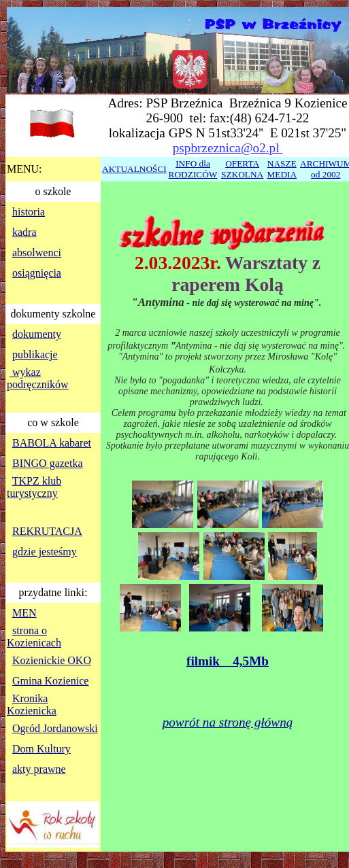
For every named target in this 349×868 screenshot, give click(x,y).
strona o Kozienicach (34, 637)
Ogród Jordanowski (55, 728)
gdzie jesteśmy (45, 552)
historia (29, 212)
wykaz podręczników (38, 378)
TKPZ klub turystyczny (34, 487)
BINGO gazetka (48, 463)
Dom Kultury (41, 749)
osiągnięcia (37, 273)
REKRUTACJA (47, 531)
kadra (24, 232)
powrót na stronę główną (228, 722)
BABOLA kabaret (52, 443)
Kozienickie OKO (52, 660)
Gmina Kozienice (50, 681)
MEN (24, 613)
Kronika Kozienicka (32, 705)
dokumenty (37, 334)
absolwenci (37, 253)
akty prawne (39, 769)
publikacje (35, 354)
